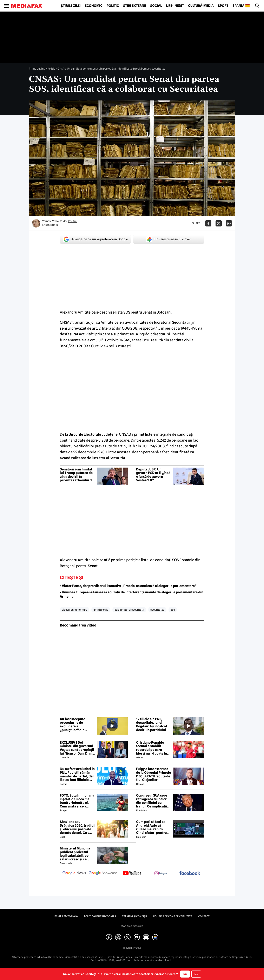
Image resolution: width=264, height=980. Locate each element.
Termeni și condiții (135, 916)
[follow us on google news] (74, 874)
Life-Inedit (175, 6)
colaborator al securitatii (129, 610)
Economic (94, 6)
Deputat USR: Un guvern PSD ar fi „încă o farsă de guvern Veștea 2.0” (153, 475)
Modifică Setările (132, 926)
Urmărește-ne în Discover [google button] (169, 239)
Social (156, 6)
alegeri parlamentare (75, 610)
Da (185, 974)
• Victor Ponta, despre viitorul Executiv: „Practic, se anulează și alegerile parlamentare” (128, 586)
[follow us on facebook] (190, 873)
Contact (204, 916)
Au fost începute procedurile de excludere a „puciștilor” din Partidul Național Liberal (73, 724)
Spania (238, 6)
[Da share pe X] (219, 223)
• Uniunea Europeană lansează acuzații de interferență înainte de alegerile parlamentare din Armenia (132, 594)
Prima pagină (37, 69)
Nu (196, 974)
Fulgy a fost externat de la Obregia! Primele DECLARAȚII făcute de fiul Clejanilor (154, 774)
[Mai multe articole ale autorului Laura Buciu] (36, 223)
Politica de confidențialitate (173, 916)
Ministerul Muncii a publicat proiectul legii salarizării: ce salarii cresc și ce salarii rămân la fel (75, 854)
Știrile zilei (71, 6)
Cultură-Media (201, 6)
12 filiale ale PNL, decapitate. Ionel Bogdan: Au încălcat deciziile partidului (152, 724)
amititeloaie (101, 610)
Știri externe (135, 6)
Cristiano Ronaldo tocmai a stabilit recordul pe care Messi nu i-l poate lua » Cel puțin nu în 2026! (153, 748)
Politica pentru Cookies (100, 916)
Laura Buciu (50, 225)
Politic (113, 6)
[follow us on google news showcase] (103, 874)
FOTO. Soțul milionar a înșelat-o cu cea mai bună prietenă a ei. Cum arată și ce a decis (77, 801)
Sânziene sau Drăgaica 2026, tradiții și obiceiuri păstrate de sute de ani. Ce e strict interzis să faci (77, 827)
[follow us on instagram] (161, 874)
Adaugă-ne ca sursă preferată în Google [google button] (95, 239)
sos (173, 610)
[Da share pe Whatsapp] (229, 223)
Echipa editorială (66, 916)
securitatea (157, 610)
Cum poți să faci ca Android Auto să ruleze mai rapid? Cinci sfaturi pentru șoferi (151, 827)
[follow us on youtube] (132, 874)
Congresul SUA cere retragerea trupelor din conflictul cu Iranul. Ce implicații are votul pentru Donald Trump (152, 801)
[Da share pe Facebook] (208, 223)
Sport (223, 6)
